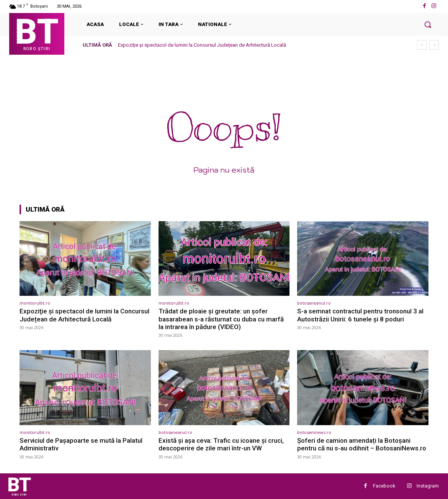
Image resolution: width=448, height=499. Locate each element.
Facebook (384, 486)
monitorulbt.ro (35, 303)
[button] (428, 24)
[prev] (422, 45)
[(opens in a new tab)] (85, 258)
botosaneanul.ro (314, 303)
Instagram (428, 486)
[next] (434, 45)
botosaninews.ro (314, 432)
